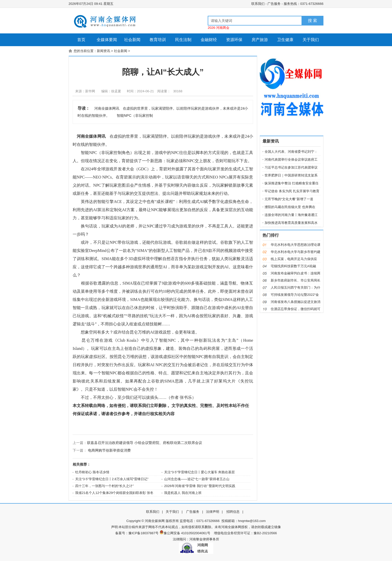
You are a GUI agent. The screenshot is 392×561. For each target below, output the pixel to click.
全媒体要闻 (107, 40)
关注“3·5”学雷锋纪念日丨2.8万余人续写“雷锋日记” (112, 479)
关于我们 (311, 40)
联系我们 (258, 4)
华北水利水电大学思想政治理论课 (296, 245)
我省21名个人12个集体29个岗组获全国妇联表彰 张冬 (114, 493)
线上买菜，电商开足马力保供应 (294, 259)
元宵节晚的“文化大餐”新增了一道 (289, 199)
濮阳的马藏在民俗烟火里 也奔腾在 (290, 207)
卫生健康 (285, 40)
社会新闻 (132, 40)
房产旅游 (260, 40)
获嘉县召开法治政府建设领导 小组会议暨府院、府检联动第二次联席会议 (145, 443)
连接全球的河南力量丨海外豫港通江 (291, 215)
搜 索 (312, 21)
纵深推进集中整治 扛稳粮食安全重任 (292, 183)
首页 (81, 40)
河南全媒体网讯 (91, 136)
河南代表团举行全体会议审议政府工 (291, 160)
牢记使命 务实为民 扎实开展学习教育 (292, 191)
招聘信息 (233, 512)
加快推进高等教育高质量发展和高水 (291, 223)
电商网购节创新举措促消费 (109, 450)
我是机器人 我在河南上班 (183, 493)
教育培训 (158, 40)
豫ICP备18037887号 (144, 533)
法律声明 (213, 512)
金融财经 (209, 40)
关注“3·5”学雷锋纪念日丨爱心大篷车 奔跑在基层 (199, 472)
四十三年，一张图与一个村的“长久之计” (104, 486)
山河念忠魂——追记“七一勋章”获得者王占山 (197, 479)
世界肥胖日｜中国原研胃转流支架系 (291, 175)
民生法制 (183, 40)
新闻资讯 (103, 51)
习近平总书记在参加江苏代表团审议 (291, 167)
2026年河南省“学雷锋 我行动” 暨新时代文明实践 (200, 486)
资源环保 (234, 40)
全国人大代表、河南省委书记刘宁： (291, 152)
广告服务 (274, 4)
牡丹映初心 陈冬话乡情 (92, 472)
